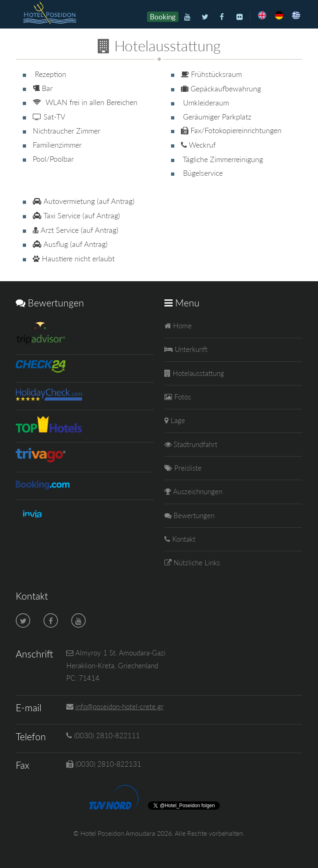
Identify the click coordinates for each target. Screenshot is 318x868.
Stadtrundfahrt (194, 444)
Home (181, 326)
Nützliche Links (196, 563)
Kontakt (183, 539)
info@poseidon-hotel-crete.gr (119, 707)
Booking (163, 17)
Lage (177, 420)
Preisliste (187, 468)
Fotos (182, 397)
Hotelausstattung (197, 373)
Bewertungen (193, 515)
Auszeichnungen (197, 491)
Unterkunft (190, 349)
